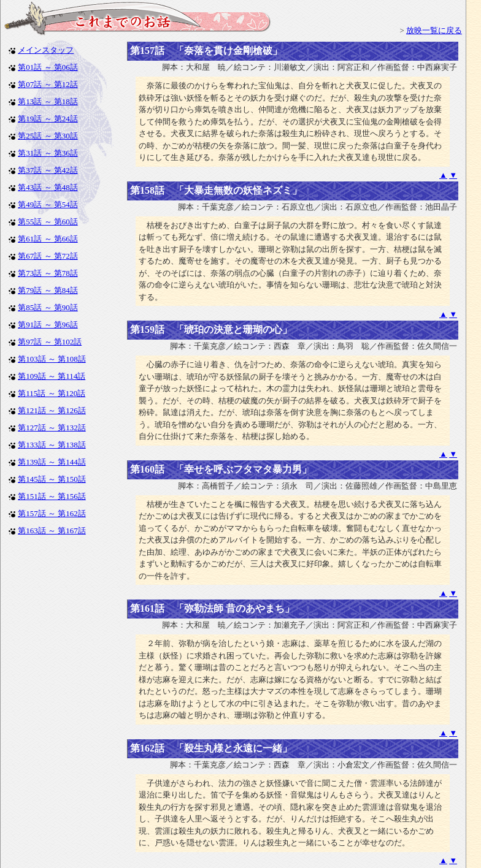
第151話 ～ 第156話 (52, 496)
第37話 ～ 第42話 (48, 170)
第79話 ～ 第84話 (48, 290)
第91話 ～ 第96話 (48, 325)
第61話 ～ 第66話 (48, 239)
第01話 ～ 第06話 (48, 67)
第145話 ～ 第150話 (52, 479)
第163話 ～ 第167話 (52, 531)
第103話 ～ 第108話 (52, 359)
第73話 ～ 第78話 (48, 273)
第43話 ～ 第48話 (48, 187)
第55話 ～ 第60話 (48, 222)
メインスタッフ (46, 50)
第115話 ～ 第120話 (52, 393)
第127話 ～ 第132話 (52, 428)
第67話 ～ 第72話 (48, 256)
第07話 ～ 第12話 (48, 84)
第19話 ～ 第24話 (48, 119)
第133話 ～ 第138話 (52, 445)
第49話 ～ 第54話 (48, 204)
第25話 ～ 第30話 (48, 136)
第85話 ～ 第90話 (48, 307)
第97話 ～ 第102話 (50, 342)
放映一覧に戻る (434, 30)
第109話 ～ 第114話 (52, 376)
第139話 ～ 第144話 (52, 462)
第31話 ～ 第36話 (48, 153)
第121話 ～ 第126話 (52, 410)
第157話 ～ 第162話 (52, 513)
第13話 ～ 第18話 (48, 101)
